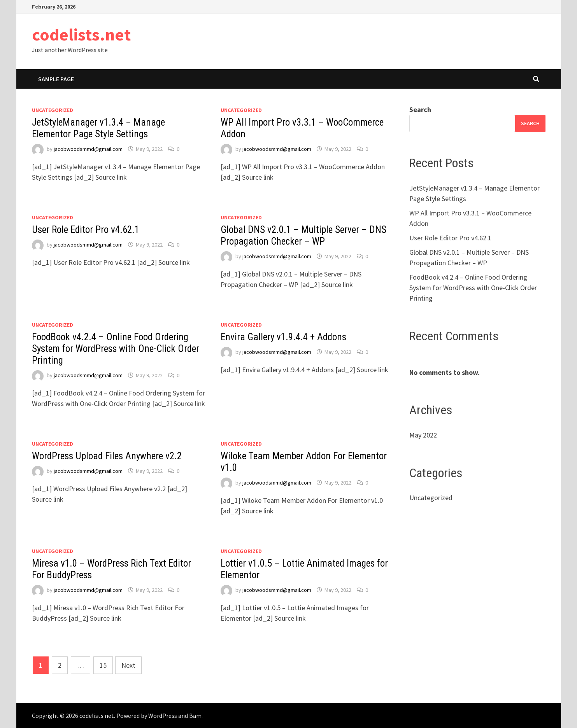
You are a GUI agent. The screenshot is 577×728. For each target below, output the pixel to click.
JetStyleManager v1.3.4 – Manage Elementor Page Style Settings (98, 128)
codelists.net (81, 34)
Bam (195, 716)
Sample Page (56, 79)
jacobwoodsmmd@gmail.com (88, 149)
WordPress (163, 716)
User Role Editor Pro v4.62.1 (86, 230)
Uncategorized (53, 110)
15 (103, 665)
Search (420, 109)
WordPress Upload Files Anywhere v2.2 (107, 456)
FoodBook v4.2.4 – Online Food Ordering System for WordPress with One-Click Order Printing (116, 349)
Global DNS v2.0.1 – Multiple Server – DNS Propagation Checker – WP (303, 235)
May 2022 (423, 435)
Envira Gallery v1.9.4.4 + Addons (283, 337)
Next (128, 665)
